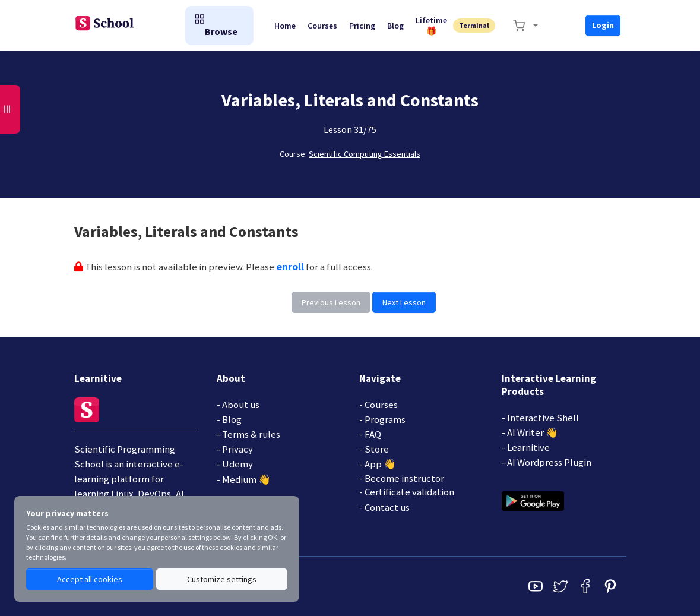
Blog (395, 26)
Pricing (362, 26)
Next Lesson (404, 302)
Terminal (474, 25)
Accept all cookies (90, 579)
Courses (322, 26)
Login (603, 25)
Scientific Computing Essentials (365, 154)
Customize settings (222, 579)
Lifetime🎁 (431, 26)
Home (285, 26)
